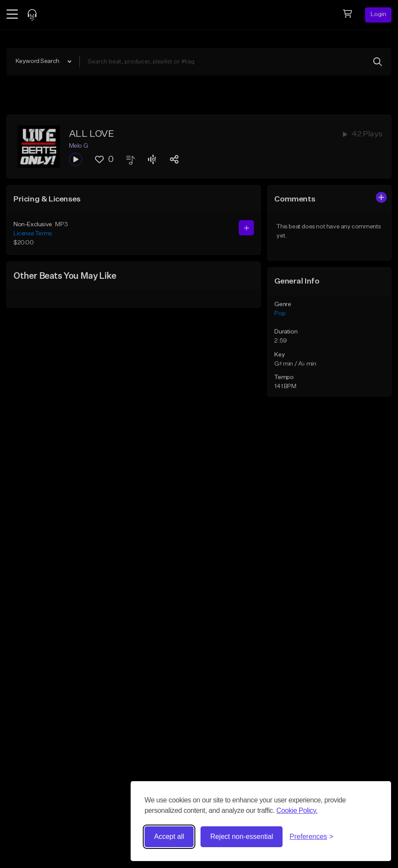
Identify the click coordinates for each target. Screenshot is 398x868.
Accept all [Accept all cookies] (169, 837)
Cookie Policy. (297, 810)
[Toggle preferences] (311, 837)
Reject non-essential (242, 837)
